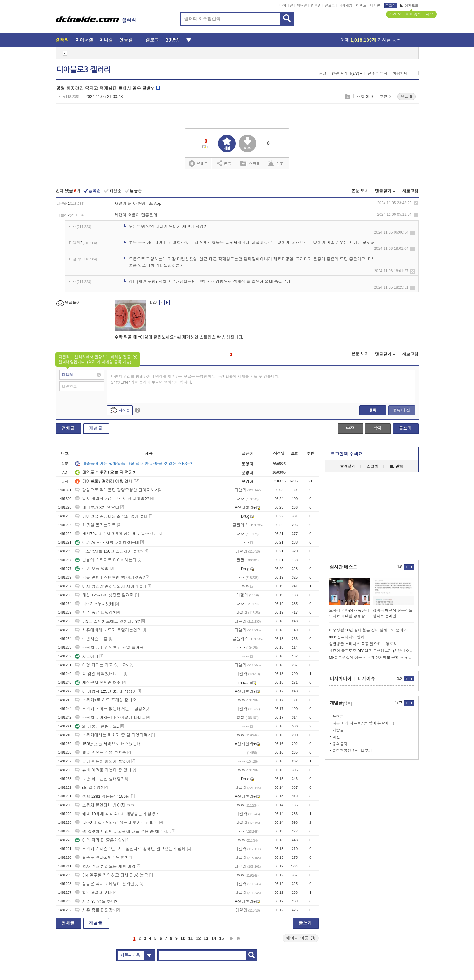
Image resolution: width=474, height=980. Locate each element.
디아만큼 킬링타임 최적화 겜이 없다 (111, 516)
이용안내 (400, 73)
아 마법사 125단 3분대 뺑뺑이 (106, 691)
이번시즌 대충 (91, 639)
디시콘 (375, 5)
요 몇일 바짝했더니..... (99, 674)
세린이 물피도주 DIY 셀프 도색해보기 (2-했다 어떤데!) (372, 651)
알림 (396, 466)
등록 (373, 410)
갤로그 (330, 5)
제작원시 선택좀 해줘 (98, 683)
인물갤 (316, 5)
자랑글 (338, 730)
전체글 (68, 428)
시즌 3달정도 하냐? (96, 901)
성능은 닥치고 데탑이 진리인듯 (107, 884)
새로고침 (410, 191)
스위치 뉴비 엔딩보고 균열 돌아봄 (109, 648)
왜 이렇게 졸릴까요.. (97, 726)
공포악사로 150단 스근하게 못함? (109, 551)
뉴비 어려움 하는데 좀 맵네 (103, 770)
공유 (224, 163)
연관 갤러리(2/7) (347, 73)
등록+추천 (401, 410)
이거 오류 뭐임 (92, 569)
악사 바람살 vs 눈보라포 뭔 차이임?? (112, 499)
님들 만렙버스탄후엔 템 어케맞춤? (110, 578)
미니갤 (302, 5)
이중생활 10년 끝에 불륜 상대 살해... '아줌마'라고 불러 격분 (372, 630)
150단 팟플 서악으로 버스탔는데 (108, 744)
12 (198, 938)
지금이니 (87, 656)
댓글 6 (407, 96)
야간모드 (409, 6)
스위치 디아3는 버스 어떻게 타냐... (110, 718)
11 (191, 938)
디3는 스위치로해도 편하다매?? (107, 621)
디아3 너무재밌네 (94, 604)
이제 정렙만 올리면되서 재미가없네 (111, 586)
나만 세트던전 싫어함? (99, 779)
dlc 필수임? (89, 788)
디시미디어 (341, 679)
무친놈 (338, 716)
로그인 (391, 6)
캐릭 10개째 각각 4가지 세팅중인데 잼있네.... (120, 814)
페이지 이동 (301, 938)
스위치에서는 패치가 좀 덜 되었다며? (112, 735)
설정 (323, 73)
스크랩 (347, 97)
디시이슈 (366, 679)
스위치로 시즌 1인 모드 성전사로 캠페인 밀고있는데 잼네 (130, 849)
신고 (276, 163)
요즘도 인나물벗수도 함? (101, 858)
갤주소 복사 (377, 73)
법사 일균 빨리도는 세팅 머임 (105, 866)
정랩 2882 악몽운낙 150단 (102, 796)
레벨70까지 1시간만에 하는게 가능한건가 (116, 534)
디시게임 (345, 5)
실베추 (198, 164)
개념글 (96, 428)
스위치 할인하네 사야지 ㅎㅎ (105, 805)
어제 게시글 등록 (371, 40)
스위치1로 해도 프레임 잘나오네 (108, 700)
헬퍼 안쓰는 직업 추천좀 (101, 753)
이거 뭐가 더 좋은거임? (100, 840)
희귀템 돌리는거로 (95, 525)
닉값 (336, 737)
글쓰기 (405, 428)
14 (214, 938)
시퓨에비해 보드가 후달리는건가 (108, 630)
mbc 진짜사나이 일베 (347, 637)
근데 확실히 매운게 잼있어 (103, 761)
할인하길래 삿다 (93, 893)
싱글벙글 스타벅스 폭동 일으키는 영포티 (363, 644)
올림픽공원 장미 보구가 (352, 751)
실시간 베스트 (344, 567)
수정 (350, 428)
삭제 (416, 203)
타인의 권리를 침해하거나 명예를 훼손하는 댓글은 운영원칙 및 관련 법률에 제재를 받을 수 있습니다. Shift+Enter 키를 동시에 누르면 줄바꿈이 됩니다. (195, 379)
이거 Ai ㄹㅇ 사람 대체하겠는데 (107, 543)
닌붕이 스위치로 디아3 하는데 (106, 560)
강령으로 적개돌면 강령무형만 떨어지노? (116, 490)
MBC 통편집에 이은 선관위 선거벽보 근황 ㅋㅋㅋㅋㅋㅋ (372, 658)
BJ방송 (173, 40)
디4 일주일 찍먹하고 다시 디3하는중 (112, 875)
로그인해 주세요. (347, 454)
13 (206, 938)
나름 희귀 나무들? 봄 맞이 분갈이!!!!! (363, 723)
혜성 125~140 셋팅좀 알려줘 (104, 595)
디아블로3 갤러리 (84, 70)
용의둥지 (340, 744)
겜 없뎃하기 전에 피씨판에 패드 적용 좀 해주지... (123, 831)
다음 (232, 938)
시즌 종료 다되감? (95, 613)
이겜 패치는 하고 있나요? (102, 665)
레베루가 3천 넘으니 (97, 508)
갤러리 (62, 40)
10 (183, 938)
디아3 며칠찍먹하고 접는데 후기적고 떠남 (117, 823)
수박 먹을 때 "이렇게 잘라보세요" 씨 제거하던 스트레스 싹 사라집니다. (179, 337)
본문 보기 (360, 191)
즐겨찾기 (348, 466)
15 (222, 938)
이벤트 (361, 5)
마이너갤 (286, 5)
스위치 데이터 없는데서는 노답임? (110, 709)
